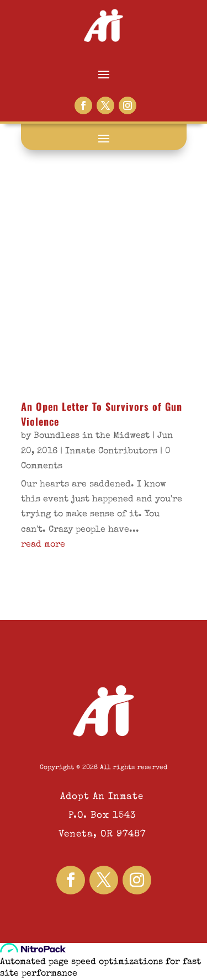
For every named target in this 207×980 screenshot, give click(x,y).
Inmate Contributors (111, 452)
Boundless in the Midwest (92, 436)
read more (43, 545)
